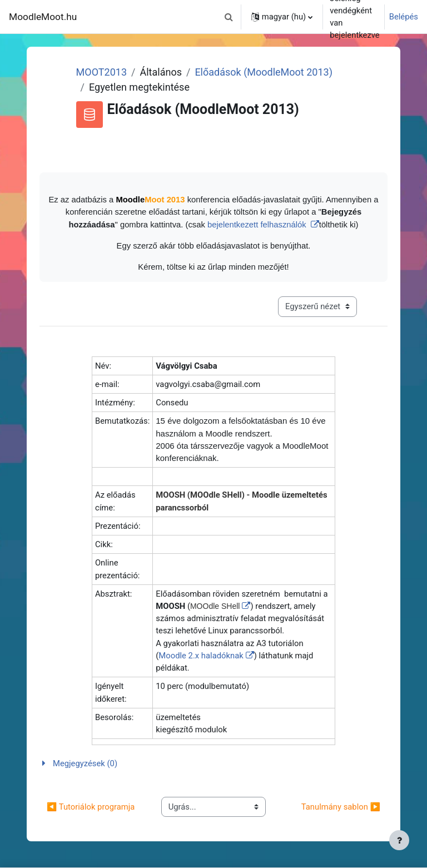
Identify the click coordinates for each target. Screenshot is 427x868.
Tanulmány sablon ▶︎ (341, 807)
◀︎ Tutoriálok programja (91, 807)
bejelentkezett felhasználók (258, 225)
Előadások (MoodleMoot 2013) (264, 72)
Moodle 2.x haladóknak (201, 656)
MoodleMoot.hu (43, 17)
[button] (229, 17)
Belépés (404, 17)
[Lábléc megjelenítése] (399, 840)
